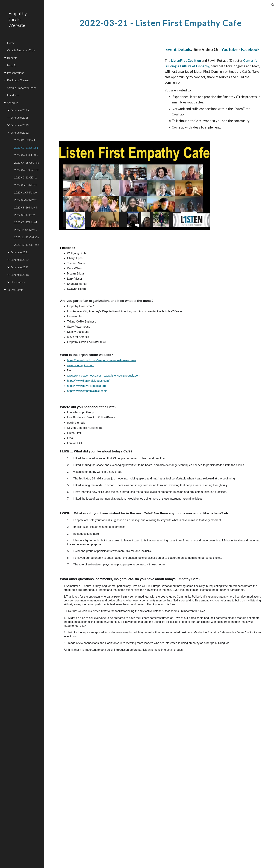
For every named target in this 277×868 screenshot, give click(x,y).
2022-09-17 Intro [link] (25, 215)
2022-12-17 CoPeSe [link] (27, 245)
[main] (161, 22)
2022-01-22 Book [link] (25, 140)
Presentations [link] (16, 73)
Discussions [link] (18, 282)
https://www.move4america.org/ (87, 386)
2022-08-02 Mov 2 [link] (26, 200)
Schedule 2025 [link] (20, 117)
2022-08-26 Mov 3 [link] (26, 207)
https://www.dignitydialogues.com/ (88, 381)
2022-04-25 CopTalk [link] (26, 162)
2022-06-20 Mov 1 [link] (26, 185)
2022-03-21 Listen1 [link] (26, 147)
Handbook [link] (14, 95)
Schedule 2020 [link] (20, 260)
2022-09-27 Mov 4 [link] (26, 222)
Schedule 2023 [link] (20, 125)
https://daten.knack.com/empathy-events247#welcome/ (102, 360)
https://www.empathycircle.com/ (87, 391)
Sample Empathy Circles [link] (22, 88)
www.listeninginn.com (81, 365)
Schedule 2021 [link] (20, 252)
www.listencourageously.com (122, 376)
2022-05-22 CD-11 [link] (26, 177)
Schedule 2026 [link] (20, 110)
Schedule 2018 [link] (20, 275)
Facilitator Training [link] (18, 80)
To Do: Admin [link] (15, 290)
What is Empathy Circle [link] (21, 50)
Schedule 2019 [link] (20, 267)
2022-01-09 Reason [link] (26, 192)
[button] (273, 5)
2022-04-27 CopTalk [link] (26, 170)
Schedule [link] (13, 103)
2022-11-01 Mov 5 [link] (26, 230)
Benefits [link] (12, 58)
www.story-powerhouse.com (85, 376)
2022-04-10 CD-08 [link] (26, 155)
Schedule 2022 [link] (20, 132)
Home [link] (11, 43)
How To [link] (12, 65)
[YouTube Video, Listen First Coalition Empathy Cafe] (108, 73)
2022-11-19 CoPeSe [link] (27, 237)
